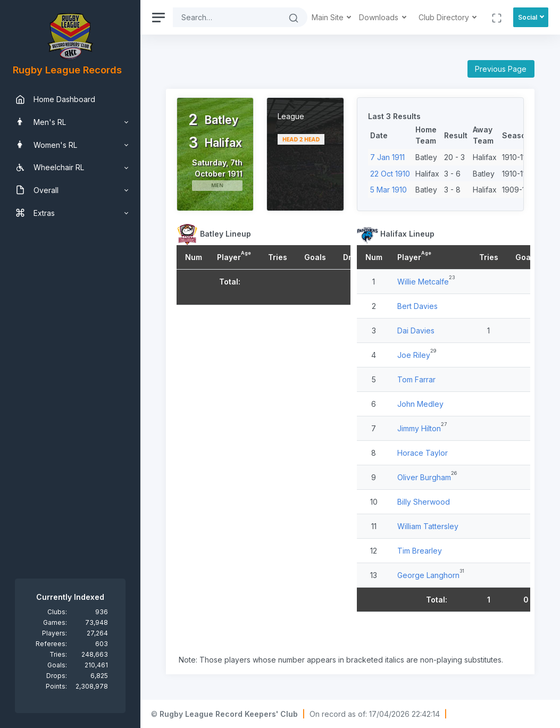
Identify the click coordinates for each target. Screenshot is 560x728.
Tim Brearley (420, 551)
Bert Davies (417, 306)
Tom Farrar (416, 379)
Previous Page (501, 69)
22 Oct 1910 (390, 174)
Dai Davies (416, 330)
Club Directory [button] (445, 17)
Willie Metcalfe (423, 282)
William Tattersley (428, 526)
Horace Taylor (423, 453)
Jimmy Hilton (419, 428)
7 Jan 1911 (387, 157)
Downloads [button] (380, 17)
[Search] (227, 17)
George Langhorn (428, 575)
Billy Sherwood (424, 502)
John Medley (420, 404)
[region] (70, 364)
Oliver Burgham (424, 477)
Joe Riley (414, 355)
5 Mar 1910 (388, 190)
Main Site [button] (329, 17)
